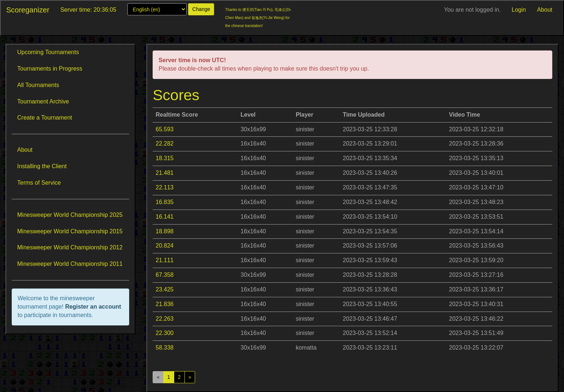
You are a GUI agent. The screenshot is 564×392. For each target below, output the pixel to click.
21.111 (165, 260)
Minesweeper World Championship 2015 (70, 231)
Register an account (93, 307)
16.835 (165, 202)
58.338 (165, 348)
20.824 (165, 246)
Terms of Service (39, 183)
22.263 (165, 319)
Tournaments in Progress (50, 69)
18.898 (165, 231)
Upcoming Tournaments (48, 52)
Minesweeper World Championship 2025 (70, 215)
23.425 (165, 289)
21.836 (165, 304)
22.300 (165, 333)
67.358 (165, 275)
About (545, 10)
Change (201, 9)
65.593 (165, 129)
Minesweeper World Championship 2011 (70, 264)
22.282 (165, 144)
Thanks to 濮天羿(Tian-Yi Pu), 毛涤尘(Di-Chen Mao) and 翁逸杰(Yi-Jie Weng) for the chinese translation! (258, 18)
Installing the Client (42, 166)
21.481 (165, 173)
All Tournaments (38, 85)
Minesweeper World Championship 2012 (70, 247)
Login (519, 10)
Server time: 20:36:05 (88, 10)
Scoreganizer (28, 10)
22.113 (165, 187)
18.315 (165, 158)
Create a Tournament (45, 118)
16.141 (165, 217)
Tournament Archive (43, 101)
